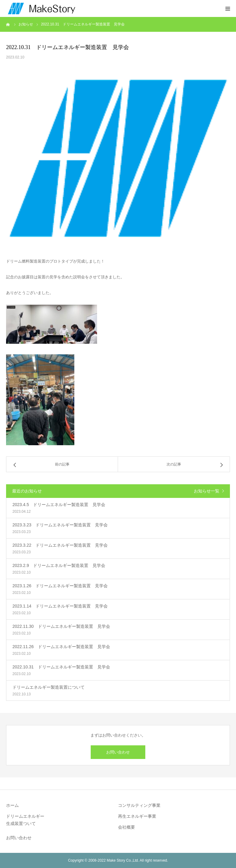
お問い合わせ (118, 752)
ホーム (12, 805)
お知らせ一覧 (207, 491)
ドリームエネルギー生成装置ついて (25, 820)
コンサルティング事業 (139, 805)
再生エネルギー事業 (137, 816)
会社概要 (126, 827)
